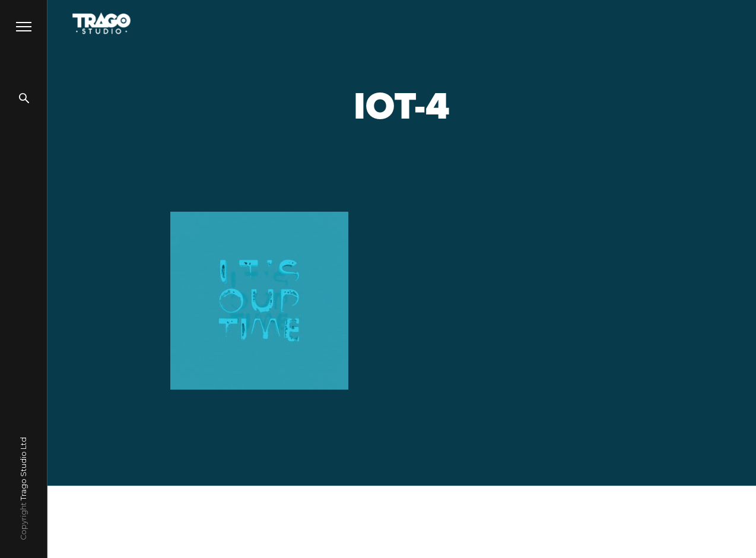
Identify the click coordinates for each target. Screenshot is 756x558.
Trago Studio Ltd (23, 469)
